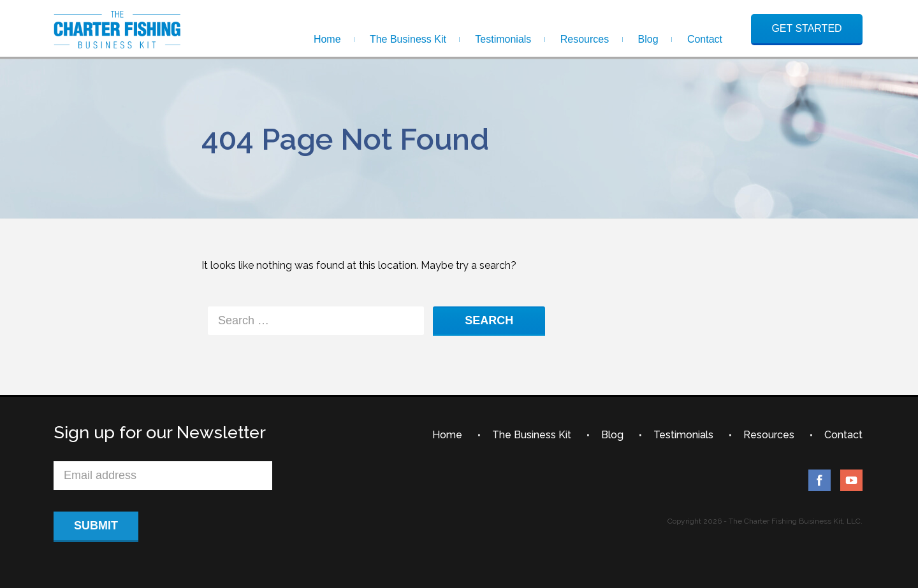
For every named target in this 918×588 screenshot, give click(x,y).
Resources (585, 39)
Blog (648, 39)
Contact (705, 39)
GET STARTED (806, 28)
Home (327, 39)
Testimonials (503, 39)
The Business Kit (408, 39)
